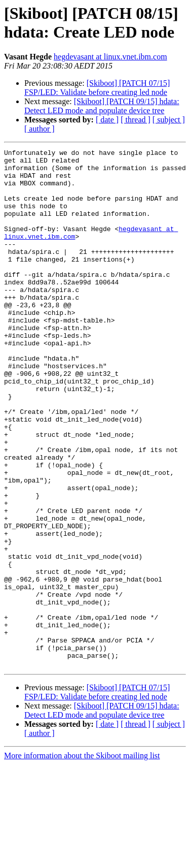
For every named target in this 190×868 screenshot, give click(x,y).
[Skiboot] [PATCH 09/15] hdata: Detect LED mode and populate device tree (102, 106)
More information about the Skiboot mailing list (82, 859)
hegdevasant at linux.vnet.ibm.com (110, 57)
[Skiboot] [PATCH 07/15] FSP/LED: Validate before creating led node (97, 88)
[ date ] (107, 120)
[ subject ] (169, 120)
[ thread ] (136, 120)
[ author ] (40, 129)
